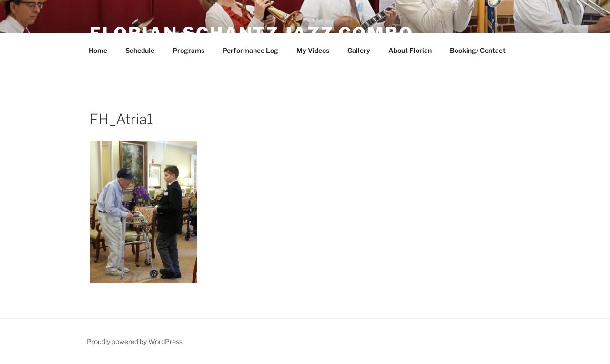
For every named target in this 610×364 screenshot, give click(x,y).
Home (98, 50)
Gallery (359, 50)
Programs (188, 50)
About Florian (410, 50)
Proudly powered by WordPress (135, 341)
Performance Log (250, 50)
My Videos (313, 50)
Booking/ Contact (478, 50)
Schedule (140, 50)
